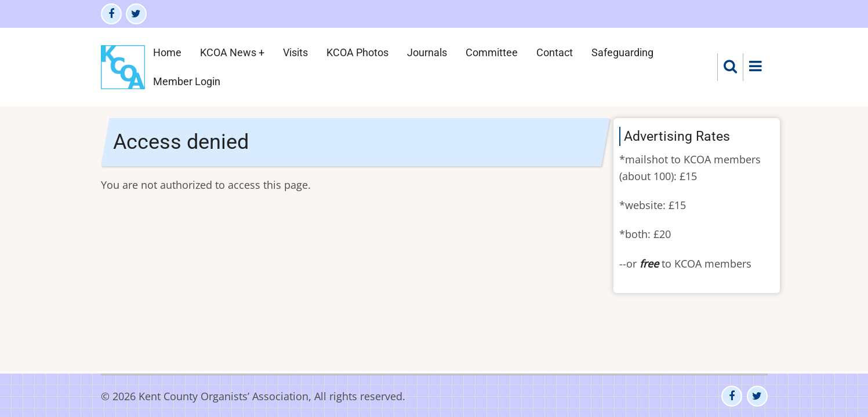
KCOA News (228, 52)
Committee (492, 52)
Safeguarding (622, 52)
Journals (427, 52)
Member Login (187, 81)
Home (167, 52)
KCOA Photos (357, 52)
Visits (295, 52)
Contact (555, 52)
